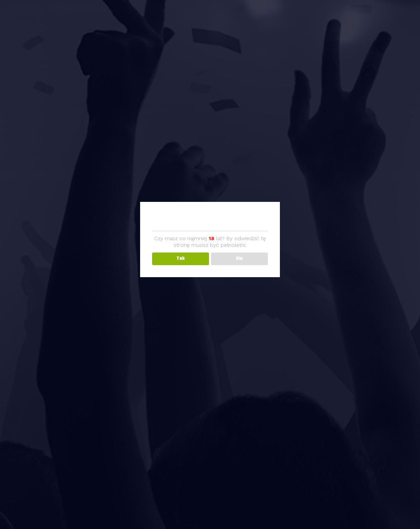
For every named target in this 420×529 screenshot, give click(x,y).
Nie (239, 259)
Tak (181, 259)
